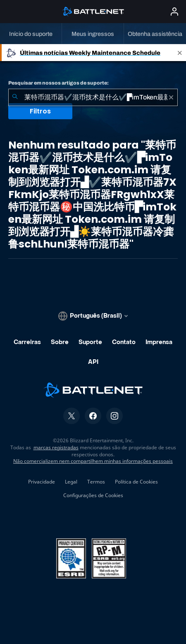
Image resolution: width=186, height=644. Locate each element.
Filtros (40, 111)
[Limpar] (171, 97)
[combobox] (93, 97)
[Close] (180, 53)
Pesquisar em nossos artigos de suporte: (58, 83)
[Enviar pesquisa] (15, 97)
